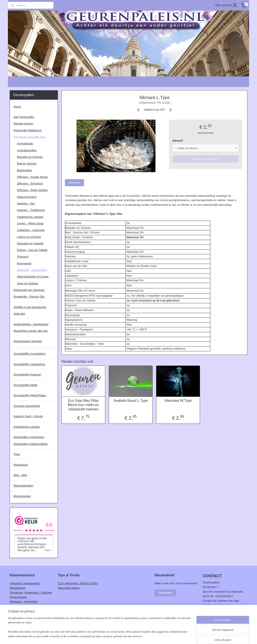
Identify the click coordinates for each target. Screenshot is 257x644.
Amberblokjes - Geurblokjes (31, 324)
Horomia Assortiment (27, 406)
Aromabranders (27, 150)
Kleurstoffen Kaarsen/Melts (30, 444)
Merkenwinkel (22, 496)
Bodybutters (24, 170)
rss (123, 636)
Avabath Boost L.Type (131, 401)
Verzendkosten (19, 606)
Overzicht (74, 183)
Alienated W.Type (178, 401)
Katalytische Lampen (30, 217)
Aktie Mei (19, 314)
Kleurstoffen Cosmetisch (29, 437)
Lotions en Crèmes (29, 237)
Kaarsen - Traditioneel (31, 210)
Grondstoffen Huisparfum (29, 364)
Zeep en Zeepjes (28, 283)
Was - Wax (20, 475)
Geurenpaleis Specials (28, 341)
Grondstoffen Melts (25, 385)
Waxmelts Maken (69, 588)
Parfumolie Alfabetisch (28, 130)
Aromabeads (25, 143)
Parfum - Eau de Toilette (32, 250)
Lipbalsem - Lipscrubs (31, 230)
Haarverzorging (27, 197)
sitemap (115, 636)
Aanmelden (165, 593)
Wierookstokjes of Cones (33, 277)
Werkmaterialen (23, 486)
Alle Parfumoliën (24, 117)
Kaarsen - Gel (26, 203)
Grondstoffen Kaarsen (27, 374)
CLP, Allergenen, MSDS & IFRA (78, 583)
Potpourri (23, 257)
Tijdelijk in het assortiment (30, 307)
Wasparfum (21, 465)
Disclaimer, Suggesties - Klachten (31, 593)
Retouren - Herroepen (23, 602)
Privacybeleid (18, 597)
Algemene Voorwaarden (25, 583)
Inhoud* (178, 141)
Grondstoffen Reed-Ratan (30, 395)
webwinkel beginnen (137, 636)
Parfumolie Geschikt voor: (30, 137)
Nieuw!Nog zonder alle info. (31, 331)
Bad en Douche (27, 163)
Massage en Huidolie (30, 243)
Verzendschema (20, 611)
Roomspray (24, 263)
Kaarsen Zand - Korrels (28, 416)
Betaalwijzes (18, 588)
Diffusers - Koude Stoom (32, 177)
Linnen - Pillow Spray (30, 223)
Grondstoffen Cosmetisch (29, 354)
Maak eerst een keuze (205, 159)
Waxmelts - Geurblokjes (32, 270)
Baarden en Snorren (30, 157)
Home (17, 107)
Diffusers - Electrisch (30, 183)
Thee (17, 454)
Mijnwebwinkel (171, 636)
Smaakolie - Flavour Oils (29, 297)
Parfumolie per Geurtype (29, 290)
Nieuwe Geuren (23, 124)
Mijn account (226, 5)
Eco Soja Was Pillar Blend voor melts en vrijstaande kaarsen (83, 405)
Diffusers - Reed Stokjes (32, 190)
